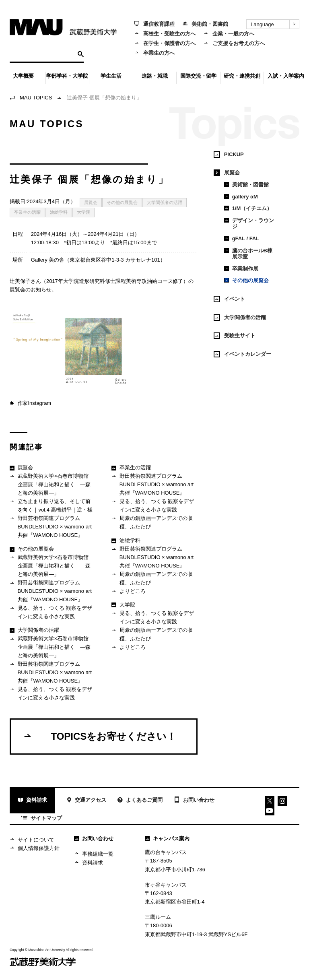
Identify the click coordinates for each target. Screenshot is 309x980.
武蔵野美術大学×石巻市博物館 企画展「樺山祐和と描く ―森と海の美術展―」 (52, 484)
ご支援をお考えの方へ (234, 43)
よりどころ (128, 592)
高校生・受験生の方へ (165, 34)
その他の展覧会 (122, 202)
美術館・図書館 (205, 24)
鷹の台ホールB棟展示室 (248, 254)
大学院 (83, 212)
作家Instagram (30, 404)
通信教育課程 (154, 24)
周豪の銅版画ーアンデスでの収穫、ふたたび (152, 522)
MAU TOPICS (36, 98)
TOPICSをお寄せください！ (100, 736)
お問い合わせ (194, 801)
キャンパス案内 (167, 839)
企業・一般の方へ (229, 34)
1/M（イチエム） (248, 208)
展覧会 (91, 202)
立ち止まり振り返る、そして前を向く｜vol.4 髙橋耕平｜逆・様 (51, 505)
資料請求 (32, 801)
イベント (229, 299)
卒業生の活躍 (27, 212)
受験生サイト (235, 336)
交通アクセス (86, 801)
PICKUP (229, 155)
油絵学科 (59, 212)
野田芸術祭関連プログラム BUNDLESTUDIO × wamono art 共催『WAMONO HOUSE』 (51, 527)
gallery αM (241, 197)
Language (275, 24)
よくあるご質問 (140, 801)
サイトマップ (41, 819)
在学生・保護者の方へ (165, 43)
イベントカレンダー (242, 354)
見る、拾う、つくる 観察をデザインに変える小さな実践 (51, 612)
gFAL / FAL (242, 238)
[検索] (42, 54)
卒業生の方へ (154, 53)
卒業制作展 (241, 269)
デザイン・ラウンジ (249, 224)
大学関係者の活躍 (165, 202)
